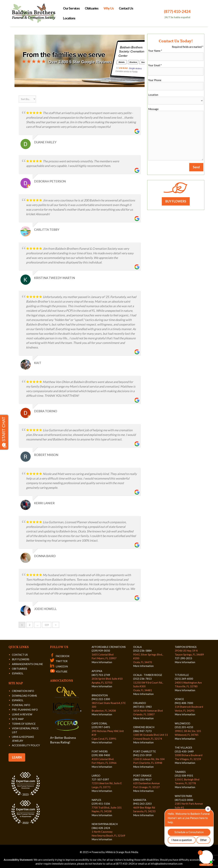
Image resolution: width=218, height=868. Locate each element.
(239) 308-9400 (101, 755)
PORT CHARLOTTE (145, 751)
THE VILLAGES (183, 747)
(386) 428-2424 (101, 828)
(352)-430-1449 (184, 751)
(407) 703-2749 (101, 675)
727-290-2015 (183, 658)
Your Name (155, 51)
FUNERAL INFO (21, 705)
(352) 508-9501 (184, 776)
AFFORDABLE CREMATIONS (109, 647)
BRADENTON (100, 695)
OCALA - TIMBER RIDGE (148, 675)
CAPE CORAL (99, 723)
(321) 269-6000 (184, 679)
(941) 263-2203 (142, 804)
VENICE (179, 699)
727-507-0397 (100, 779)
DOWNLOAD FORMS (24, 696)
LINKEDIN (59, 666)
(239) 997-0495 (101, 727)
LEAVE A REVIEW (22, 714)
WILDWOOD (182, 723)
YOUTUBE (59, 671)
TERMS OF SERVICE (24, 724)
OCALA (137, 647)
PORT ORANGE (142, 776)
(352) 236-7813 (142, 679)
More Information (102, 662)
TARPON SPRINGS (186, 647)
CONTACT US (20, 655)
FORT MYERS (100, 751)
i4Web (109, 852)
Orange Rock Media (127, 852)
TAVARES (180, 772)
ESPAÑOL (18, 673)
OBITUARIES (20, 669)
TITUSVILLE (182, 675)
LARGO (96, 776)
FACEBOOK (60, 656)
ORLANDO (140, 703)
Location (153, 95)
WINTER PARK (183, 796)
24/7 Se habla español (177, 17)
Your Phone (155, 80)
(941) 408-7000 (184, 703)
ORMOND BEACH (144, 727)
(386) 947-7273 (142, 731)
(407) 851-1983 (142, 707)
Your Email (155, 65)
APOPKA (97, 671)
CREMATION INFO (23, 691)
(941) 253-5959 (142, 755)
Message (153, 109)
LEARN (17, 757)
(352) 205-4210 (184, 727)
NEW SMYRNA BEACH (105, 824)
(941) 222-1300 (101, 699)
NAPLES (96, 800)
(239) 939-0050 (101, 651)
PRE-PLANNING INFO (25, 710)
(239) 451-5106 (101, 804)
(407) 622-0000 (184, 800)
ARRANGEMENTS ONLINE (27, 664)
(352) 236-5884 (142, 651)
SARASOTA (140, 800)
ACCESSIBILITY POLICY (26, 745)
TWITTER (59, 661)
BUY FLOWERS (176, 201)
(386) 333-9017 (142, 779)
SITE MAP (18, 719)
